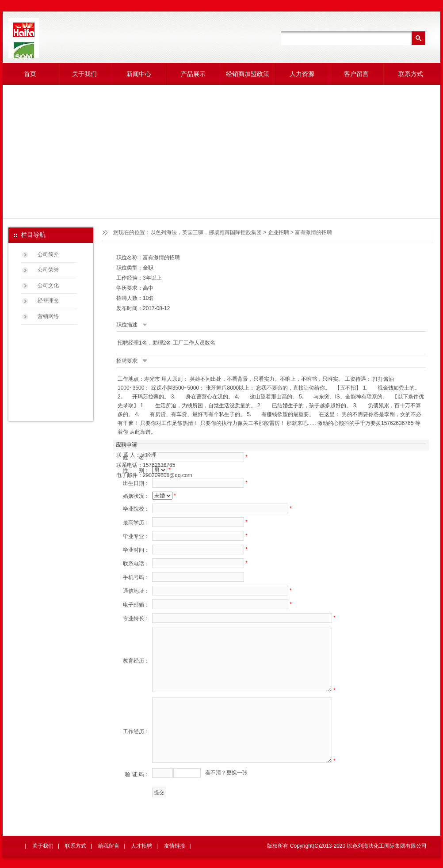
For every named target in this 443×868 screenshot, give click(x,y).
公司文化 (48, 285)
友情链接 (175, 846)
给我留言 (109, 846)
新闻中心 (139, 74)
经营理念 (48, 301)
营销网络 (48, 316)
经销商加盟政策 (248, 74)
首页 (30, 74)
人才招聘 (141, 846)
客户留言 (356, 74)
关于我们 (84, 74)
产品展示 (193, 74)
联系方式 (411, 74)
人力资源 (302, 74)
